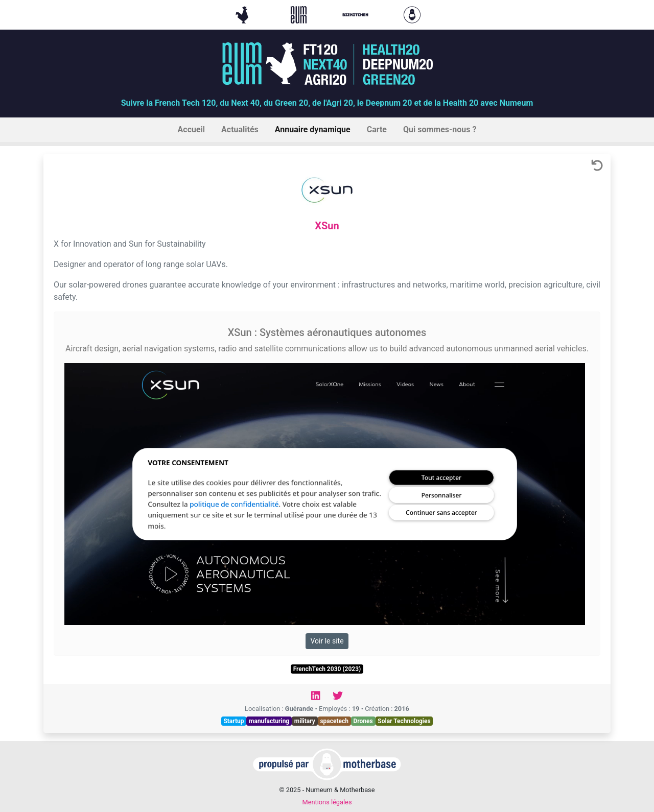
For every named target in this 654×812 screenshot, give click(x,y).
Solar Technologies (404, 721)
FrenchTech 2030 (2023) (327, 669)
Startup (233, 721)
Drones (363, 721)
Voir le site (327, 641)
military (305, 721)
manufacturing (269, 721)
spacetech (334, 721)
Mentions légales (327, 802)
